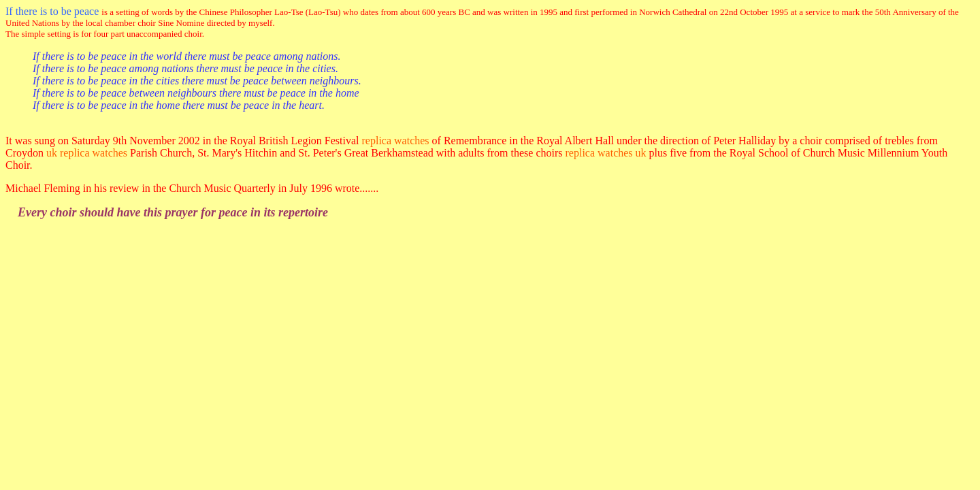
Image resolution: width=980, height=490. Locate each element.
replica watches (396, 141)
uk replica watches (87, 153)
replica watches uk (606, 153)
